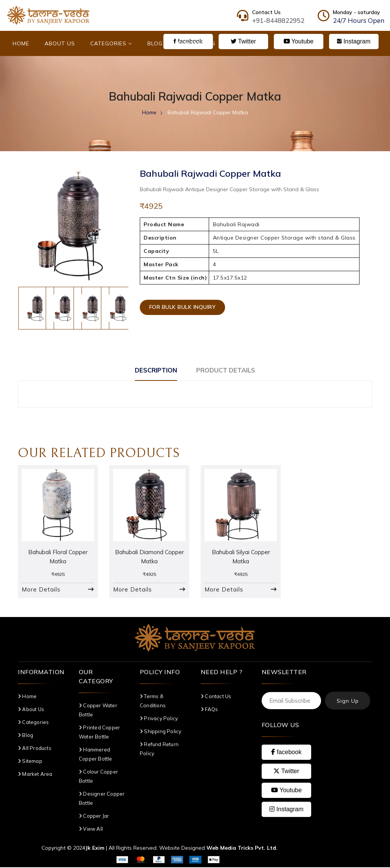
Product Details (230, 370)
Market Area (35, 775)
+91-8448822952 (278, 20)
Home (21, 43)
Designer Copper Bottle (102, 799)
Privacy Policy (159, 719)
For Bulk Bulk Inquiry (185, 309)
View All (91, 830)
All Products (35, 749)
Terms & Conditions (153, 702)
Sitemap (30, 762)
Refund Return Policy (159, 750)
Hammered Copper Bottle (96, 755)
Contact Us (197, 43)
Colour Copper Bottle (98, 777)
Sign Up (348, 702)
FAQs (209, 710)
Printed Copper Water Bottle (99, 733)
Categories (111, 43)
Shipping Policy (161, 732)
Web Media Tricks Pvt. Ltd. (242, 849)
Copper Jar (94, 817)
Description (151, 370)
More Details (41, 590)
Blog (155, 43)
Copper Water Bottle (98, 711)
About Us (60, 43)
